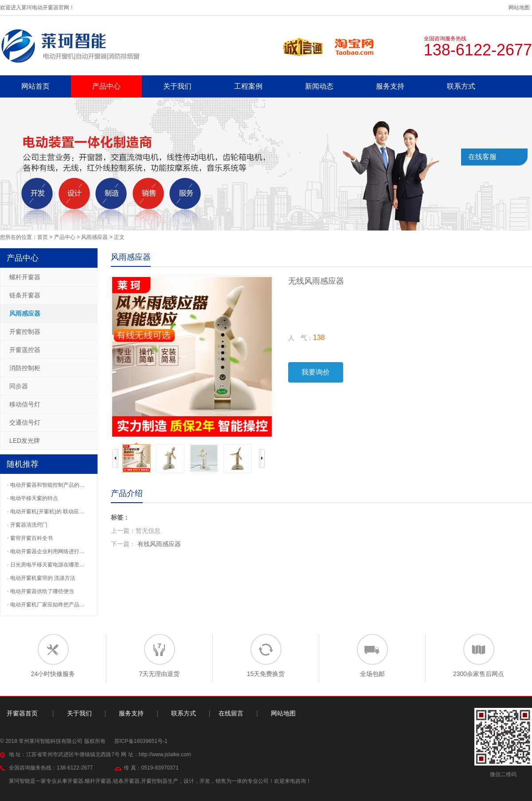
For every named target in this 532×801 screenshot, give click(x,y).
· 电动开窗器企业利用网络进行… (46, 551)
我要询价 (316, 372)
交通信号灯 (25, 422)
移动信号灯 (25, 404)
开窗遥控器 (25, 350)
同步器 (19, 386)
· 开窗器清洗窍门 (27, 525)
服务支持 (390, 86)
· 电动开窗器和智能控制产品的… (46, 485)
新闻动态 (319, 86)
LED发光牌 (25, 441)
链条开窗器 (25, 295)
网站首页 (35, 86)
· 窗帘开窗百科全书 (30, 538)
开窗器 (75, 781)
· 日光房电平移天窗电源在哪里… (46, 565)
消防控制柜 (25, 368)
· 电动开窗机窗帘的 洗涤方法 (41, 578)
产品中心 (106, 86)
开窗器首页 (22, 713)
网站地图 (519, 8)
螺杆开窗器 (25, 277)
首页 (43, 237)
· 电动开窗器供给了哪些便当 (41, 591)
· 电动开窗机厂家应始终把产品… (46, 605)
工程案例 (248, 86)
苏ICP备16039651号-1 (141, 741)
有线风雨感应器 (159, 544)
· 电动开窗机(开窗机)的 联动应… (46, 512)
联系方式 (461, 86)
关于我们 (177, 86)
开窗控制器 (25, 332)
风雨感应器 (94, 237)
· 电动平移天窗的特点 (33, 498)
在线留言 (231, 713)
